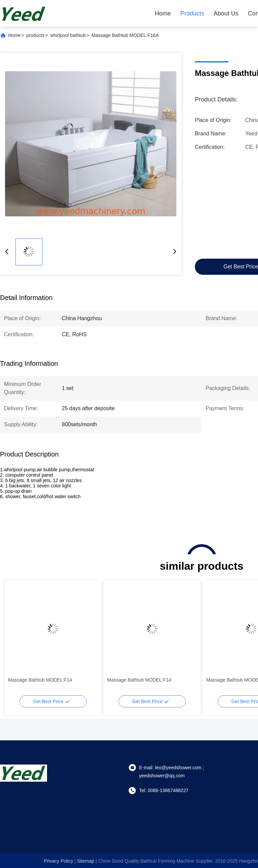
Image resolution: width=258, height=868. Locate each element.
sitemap (85, 861)
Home (163, 13)
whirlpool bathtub (68, 35)
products (36, 35)
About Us (226, 13)
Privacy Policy (59, 861)
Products (192, 13)
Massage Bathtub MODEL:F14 (40, 680)
